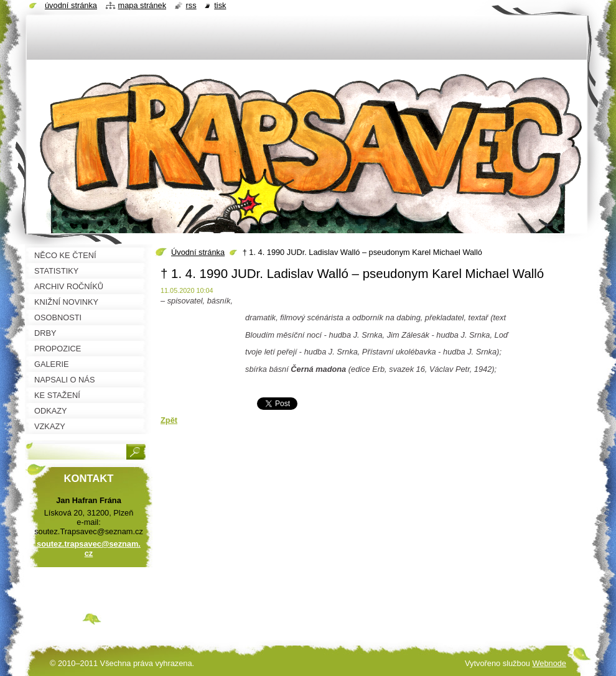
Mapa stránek (142, 5)
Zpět (169, 420)
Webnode (549, 663)
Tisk (220, 5)
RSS (191, 5)
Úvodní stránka (198, 252)
